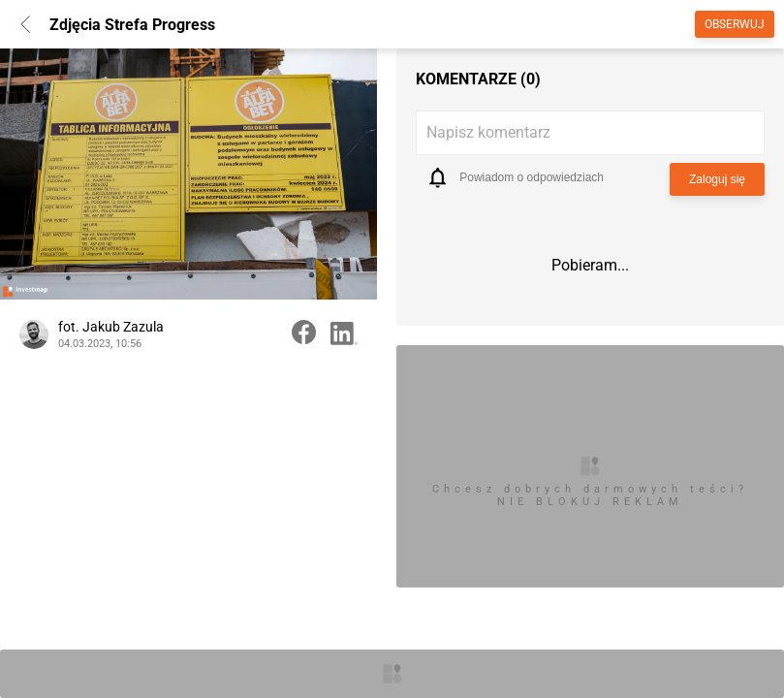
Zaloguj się (717, 179)
